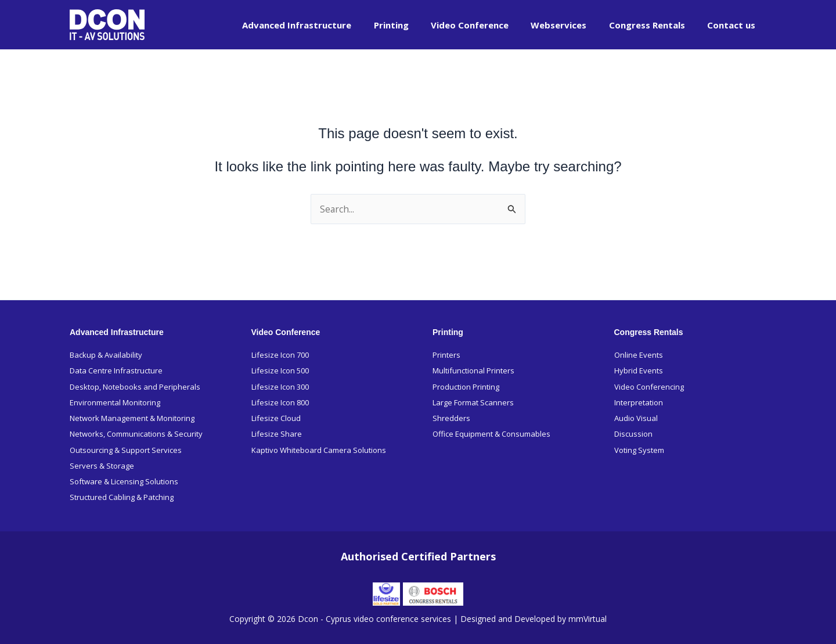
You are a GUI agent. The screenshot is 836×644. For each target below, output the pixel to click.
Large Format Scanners (473, 402)
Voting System (639, 449)
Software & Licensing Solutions (124, 481)
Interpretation (639, 402)
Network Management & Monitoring (132, 418)
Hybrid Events (639, 370)
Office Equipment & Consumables (491, 434)
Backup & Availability (106, 354)
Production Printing (466, 386)
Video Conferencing (649, 386)
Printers (446, 354)
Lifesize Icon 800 (280, 402)
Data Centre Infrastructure (116, 370)
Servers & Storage (102, 466)
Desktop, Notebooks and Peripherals (135, 386)
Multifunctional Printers (473, 370)
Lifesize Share (277, 434)
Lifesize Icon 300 (280, 386)
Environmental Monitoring (115, 402)
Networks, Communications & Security (136, 434)
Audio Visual (636, 418)
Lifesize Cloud (276, 418)
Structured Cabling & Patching (122, 497)
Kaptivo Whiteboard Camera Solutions (319, 449)
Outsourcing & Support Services (126, 449)
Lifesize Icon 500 (280, 370)
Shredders (451, 418)
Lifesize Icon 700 (280, 354)
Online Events (639, 354)
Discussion (633, 434)
